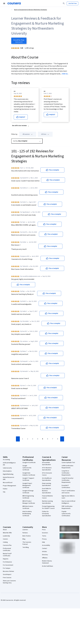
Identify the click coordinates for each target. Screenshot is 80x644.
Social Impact (7, 574)
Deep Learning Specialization (47, 484)
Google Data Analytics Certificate (29, 474)
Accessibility (46, 545)
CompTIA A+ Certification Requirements (66, 473)
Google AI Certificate (29, 463)
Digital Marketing (8, 474)
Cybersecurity (7, 468)
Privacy (44, 539)
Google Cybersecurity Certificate (27, 468)
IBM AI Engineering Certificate (28, 497)
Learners (25, 530)
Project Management (9, 486)
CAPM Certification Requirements (67, 467)
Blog (24, 539)
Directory (45, 555)
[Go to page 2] (27, 439)
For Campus (7, 568)
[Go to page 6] (47, 439)
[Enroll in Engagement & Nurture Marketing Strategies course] (19, 41)
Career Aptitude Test (68, 463)
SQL (4, 492)
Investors (45, 533)
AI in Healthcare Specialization (47, 479)
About (5, 530)
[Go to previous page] (18, 439)
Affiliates (45, 558)
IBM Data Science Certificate (28, 507)
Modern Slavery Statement (47, 562)
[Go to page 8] (57, 439)
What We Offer (7, 533)
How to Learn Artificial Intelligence (68, 502)
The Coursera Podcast (27, 543)
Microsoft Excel (8, 483)
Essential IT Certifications (66, 487)
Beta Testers (27, 536)
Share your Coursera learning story (9, 582)
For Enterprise (7, 562)
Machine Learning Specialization (47, 502)
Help (43, 542)
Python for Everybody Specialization (46, 514)
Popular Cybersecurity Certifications (66, 514)
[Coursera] (14, 3)
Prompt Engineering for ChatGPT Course (48, 507)
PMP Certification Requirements (67, 507)
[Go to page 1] (22, 439)
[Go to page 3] (32, 439)
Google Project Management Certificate (27, 485)
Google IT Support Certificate (28, 479)
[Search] (64, 3)
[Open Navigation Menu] (4, 3)
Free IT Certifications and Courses (68, 492)
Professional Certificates (7, 549)
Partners (25, 533)
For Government (8, 565)
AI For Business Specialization (47, 469)
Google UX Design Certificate (28, 492)
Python (5, 489)
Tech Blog (26, 547)
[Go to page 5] (42, 439)
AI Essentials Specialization (46, 464)
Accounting (6, 460)
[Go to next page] (62, 439)
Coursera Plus (7, 545)
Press (44, 530)
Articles (44, 552)
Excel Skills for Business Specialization (47, 491)
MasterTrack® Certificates (7, 555)
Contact (45, 548)
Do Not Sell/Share (48, 566)
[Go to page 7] (52, 439)
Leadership (6, 536)
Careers (5, 539)
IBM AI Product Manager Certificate (29, 502)
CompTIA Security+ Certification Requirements (68, 480)
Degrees (6, 559)
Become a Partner (8, 571)
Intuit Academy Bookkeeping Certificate (27, 514)
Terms (44, 536)
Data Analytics (7, 471)
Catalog (5, 542)
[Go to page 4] (37, 439)
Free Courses (7, 578)
